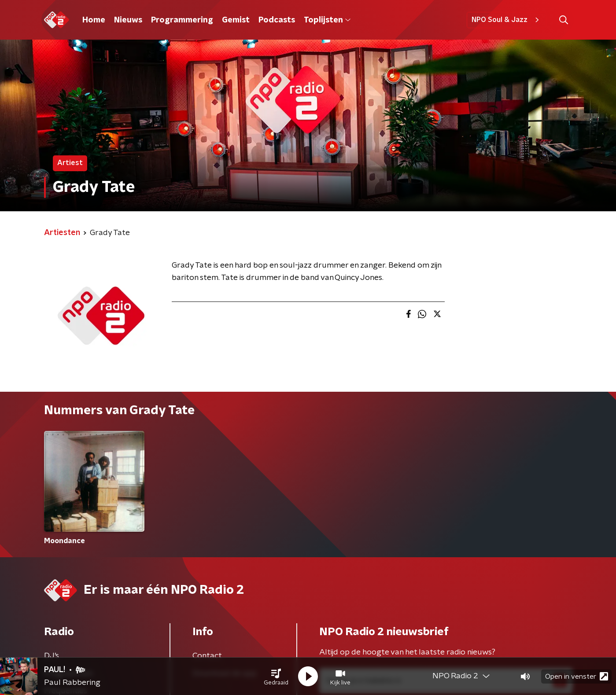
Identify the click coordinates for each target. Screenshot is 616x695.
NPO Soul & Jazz (507, 20)
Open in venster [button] (577, 676)
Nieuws (128, 20)
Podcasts (277, 20)
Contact (207, 656)
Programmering (182, 20)
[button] (276, 677)
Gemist (236, 20)
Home (94, 20)
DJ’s (52, 656)
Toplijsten (327, 20)
